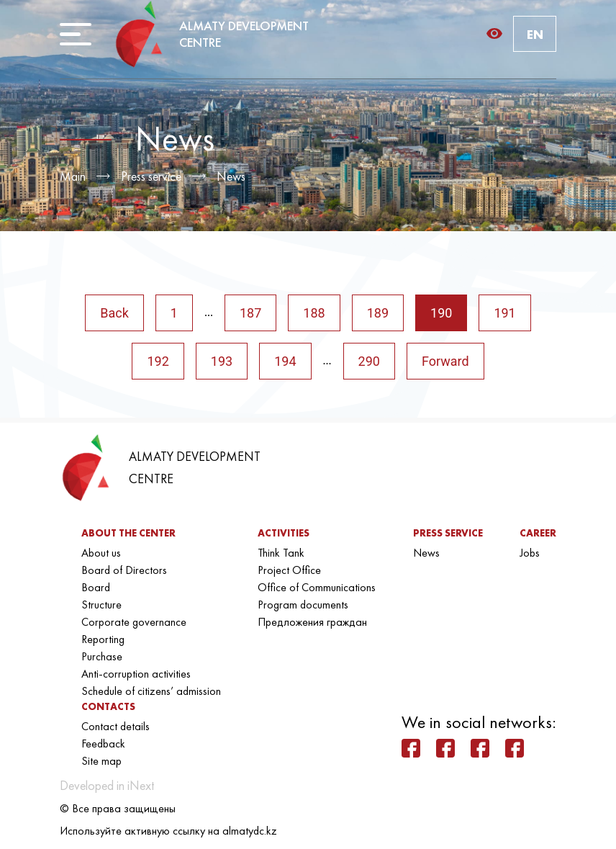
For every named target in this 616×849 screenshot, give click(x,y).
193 (222, 361)
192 (158, 361)
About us (101, 553)
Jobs (530, 553)
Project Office (289, 570)
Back (114, 313)
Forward (445, 361)
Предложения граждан (312, 622)
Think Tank (281, 553)
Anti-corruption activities (136, 674)
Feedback (103, 744)
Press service (151, 176)
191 (504, 313)
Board (96, 587)
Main (73, 176)
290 (369, 361)
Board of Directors (124, 570)
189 (378, 313)
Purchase (102, 656)
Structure (101, 605)
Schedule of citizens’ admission (151, 691)
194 (285, 361)
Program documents (303, 605)
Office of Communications (317, 587)
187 (250, 313)
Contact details (115, 726)
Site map (101, 761)
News (231, 176)
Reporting (103, 639)
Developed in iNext (107, 785)
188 (314, 313)
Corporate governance (134, 622)
